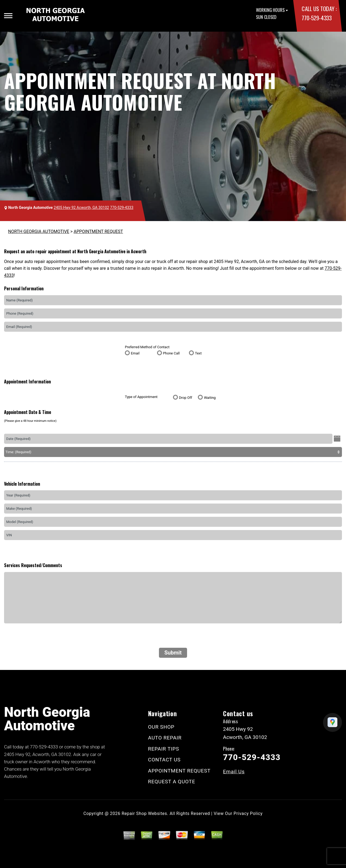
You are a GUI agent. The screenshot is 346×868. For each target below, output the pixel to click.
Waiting (210, 398)
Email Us (234, 772)
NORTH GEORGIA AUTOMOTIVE (39, 231)
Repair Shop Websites (144, 813)
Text (198, 353)
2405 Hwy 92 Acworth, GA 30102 (81, 208)
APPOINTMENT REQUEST (99, 231)
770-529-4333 (317, 18)
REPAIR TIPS (164, 749)
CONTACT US (164, 760)
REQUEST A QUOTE (172, 782)
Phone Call (171, 353)
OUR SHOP (161, 727)
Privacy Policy (248, 813)
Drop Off (186, 398)
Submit (173, 653)
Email (135, 353)
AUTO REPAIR (165, 738)
